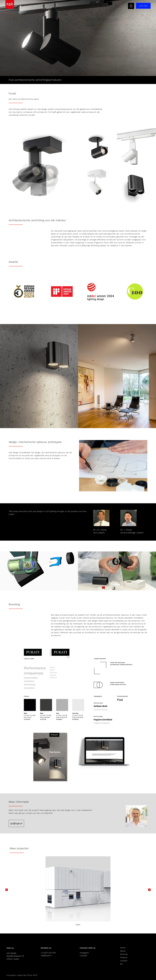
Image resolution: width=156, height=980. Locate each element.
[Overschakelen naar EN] (124, 964)
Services (124, 954)
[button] (7, 890)
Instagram (84, 953)
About (123, 951)
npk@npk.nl (46, 955)
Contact (124, 961)
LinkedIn (84, 955)
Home (123, 948)
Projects (124, 957)
